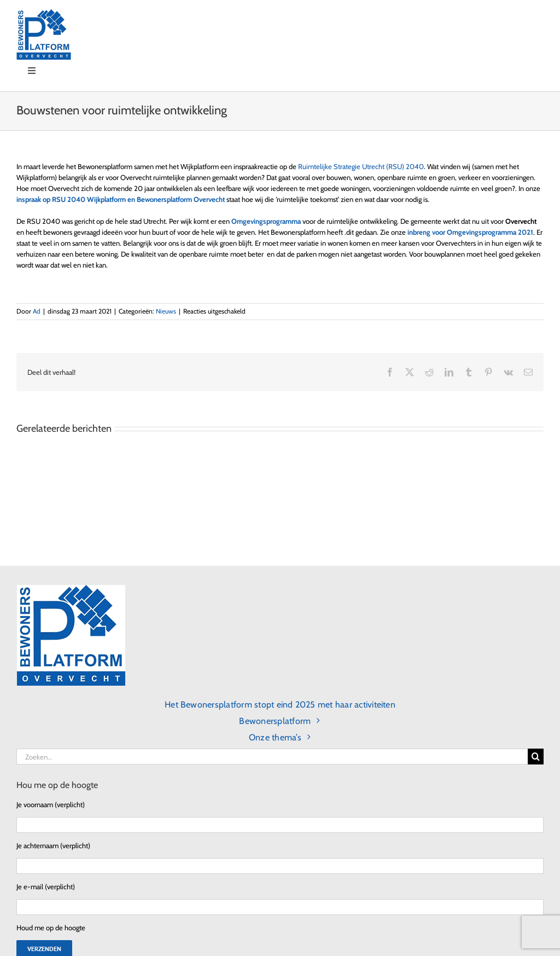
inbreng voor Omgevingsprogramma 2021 (470, 232)
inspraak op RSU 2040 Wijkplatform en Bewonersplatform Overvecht (121, 199)
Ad (37, 311)
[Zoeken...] (272, 757)
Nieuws (166, 311)
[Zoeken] (536, 757)
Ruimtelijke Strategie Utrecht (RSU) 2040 (361, 166)
